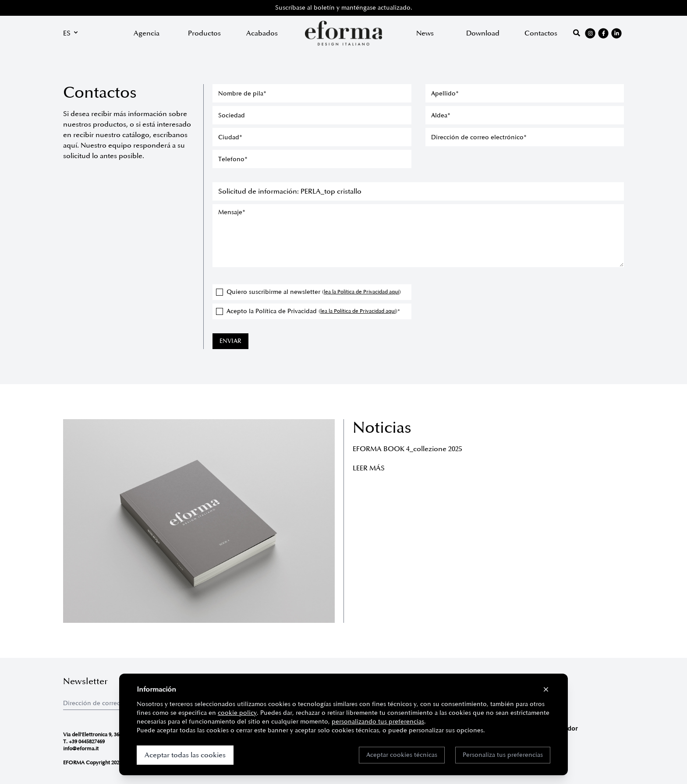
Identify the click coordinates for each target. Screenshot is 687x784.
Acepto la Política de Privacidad (308, 311)
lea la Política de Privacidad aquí (361, 292)
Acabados (262, 33)
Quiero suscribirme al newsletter (308, 292)
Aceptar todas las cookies (185, 755)
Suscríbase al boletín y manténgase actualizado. (344, 8)
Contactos (541, 33)
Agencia (147, 33)
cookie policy (237, 713)
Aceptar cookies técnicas (402, 755)
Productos (204, 33)
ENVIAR (230, 341)
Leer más (369, 468)
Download (483, 33)
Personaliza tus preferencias (503, 755)
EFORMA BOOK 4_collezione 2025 (407, 449)
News (425, 33)
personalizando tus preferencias (378, 722)
